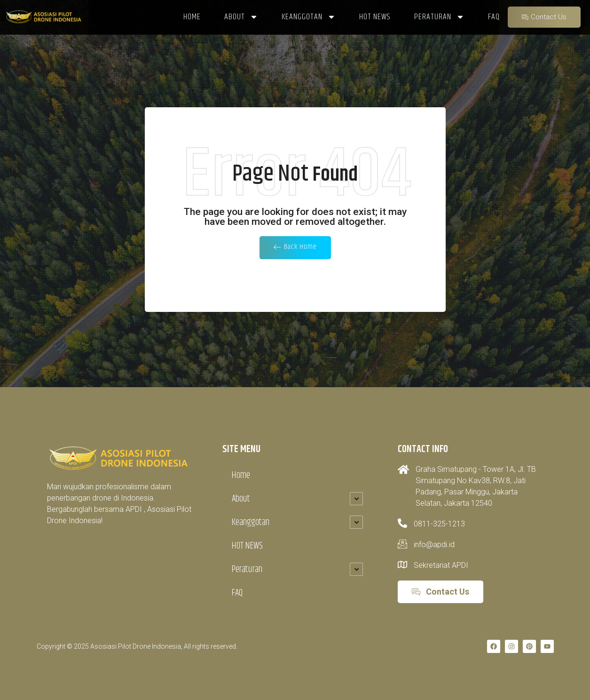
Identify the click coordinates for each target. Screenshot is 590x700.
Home (241, 475)
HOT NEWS (247, 546)
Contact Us (544, 12)
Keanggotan (251, 522)
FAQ (237, 593)
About (241, 499)
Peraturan (247, 569)
